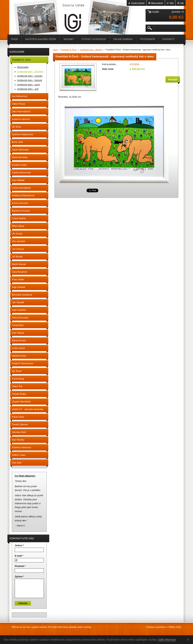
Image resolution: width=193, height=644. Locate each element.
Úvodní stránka (138, 3)
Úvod (55, 50)
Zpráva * (19, 576)
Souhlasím (189, 639)
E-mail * (19, 556)
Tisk (182, 3)
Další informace (167, 640)
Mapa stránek (157, 3)
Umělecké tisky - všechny (91, 50)
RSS (172, 3)
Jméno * (19, 545)
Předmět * (20, 566)
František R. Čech (69, 50)
